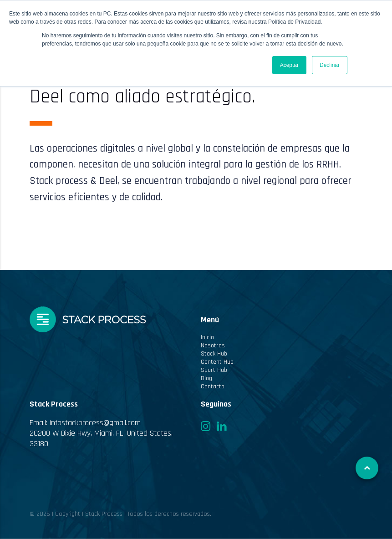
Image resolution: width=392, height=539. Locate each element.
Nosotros (213, 346)
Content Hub (217, 362)
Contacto (213, 386)
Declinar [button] (330, 65)
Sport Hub (214, 370)
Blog (206, 378)
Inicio (207, 337)
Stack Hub (214, 354)
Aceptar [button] (289, 65)
